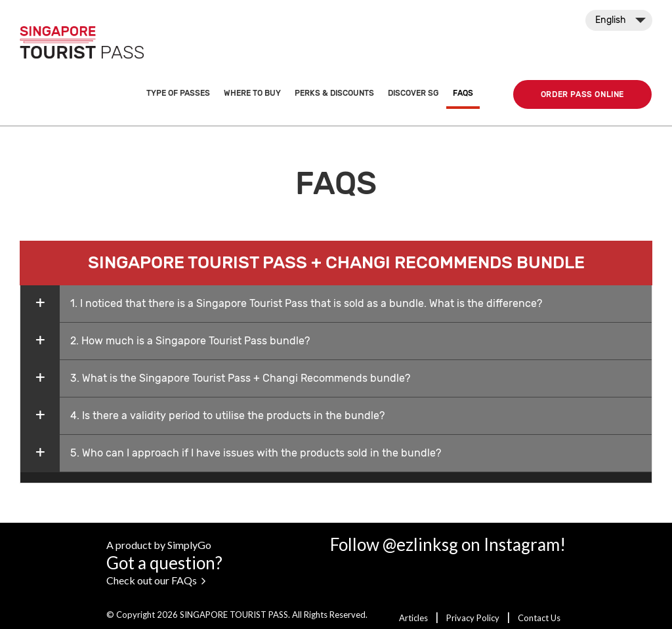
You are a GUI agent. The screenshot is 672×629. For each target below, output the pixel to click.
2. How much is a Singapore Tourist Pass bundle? (190, 341)
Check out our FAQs (156, 580)
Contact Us (539, 618)
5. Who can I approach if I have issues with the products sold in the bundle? (256, 453)
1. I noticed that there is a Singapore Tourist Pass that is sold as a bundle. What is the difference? (306, 303)
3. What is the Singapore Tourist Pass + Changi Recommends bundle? (240, 378)
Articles (414, 618)
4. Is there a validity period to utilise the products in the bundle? (227, 416)
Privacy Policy (474, 618)
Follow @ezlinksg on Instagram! (448, 544)
